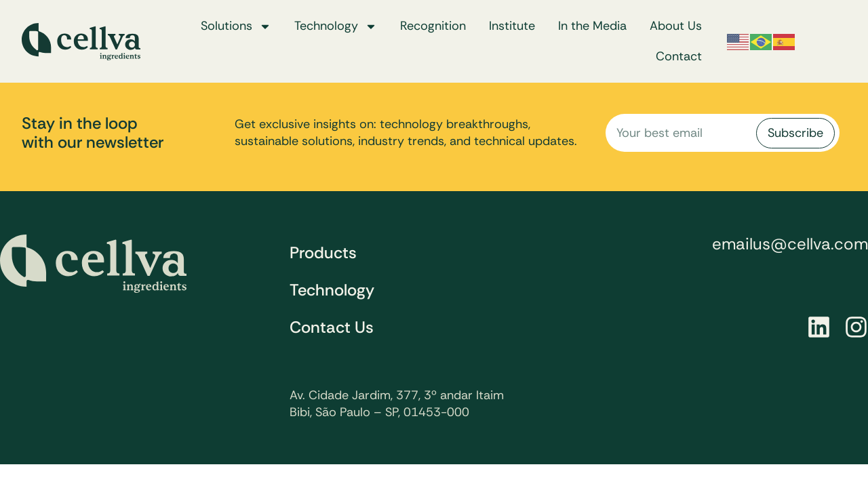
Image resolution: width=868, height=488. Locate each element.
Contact (679, 56)
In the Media (592, 26)
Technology (336, 26)
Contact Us (332, 327)
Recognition (433, 26)
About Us (676, 26)
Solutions (236, 26)
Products (323, 252)
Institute (512, 26)
